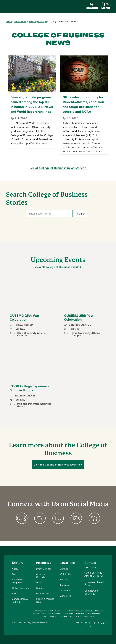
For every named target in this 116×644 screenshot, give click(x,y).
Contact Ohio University (91, 592)
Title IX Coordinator (86, 616)
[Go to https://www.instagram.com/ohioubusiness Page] (58, 518)
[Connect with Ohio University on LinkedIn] (86, 623)
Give (14, 574)
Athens (64, 569)
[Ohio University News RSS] (104, 623)
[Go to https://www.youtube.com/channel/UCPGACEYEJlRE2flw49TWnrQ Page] (22, 518)
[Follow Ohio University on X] (95, 623)
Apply (15, 569)
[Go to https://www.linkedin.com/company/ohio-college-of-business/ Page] (94, 518)
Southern (65, 590)
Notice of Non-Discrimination (88, 614)
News (39, 583)
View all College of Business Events (57, 267)
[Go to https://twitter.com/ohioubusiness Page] (40, 518)
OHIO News (20, 21)
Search (92, 6)
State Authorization (67, 616)
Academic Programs (17, 581)
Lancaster (65, 585)
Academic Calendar (41, 576)
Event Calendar (44, 569)
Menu (106, 6)
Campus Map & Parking (20, 600)
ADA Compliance (40, 611)
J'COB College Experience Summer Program (30, 388)
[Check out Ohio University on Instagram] (82, 627)
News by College (38, 21)
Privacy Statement (49, 616)
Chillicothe (66, 574)
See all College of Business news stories (57, 168)
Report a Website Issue (45, 600)
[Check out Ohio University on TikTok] (100, 623)
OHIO (9, 21)
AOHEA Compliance (58, 611)
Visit (14, 593)
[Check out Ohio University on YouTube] (91, 625)
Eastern (64, 580)
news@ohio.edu (96, 584)
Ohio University (25, 623)
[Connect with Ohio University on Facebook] (77, 623)
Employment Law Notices (80, 611)
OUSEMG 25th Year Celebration (24, 318)
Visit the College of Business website (57, 465)
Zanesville (66, 596)
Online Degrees (20, 588)
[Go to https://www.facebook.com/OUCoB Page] (76, 518)
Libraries (41, 588)
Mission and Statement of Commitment (58, 614)
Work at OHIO (43, 593)
